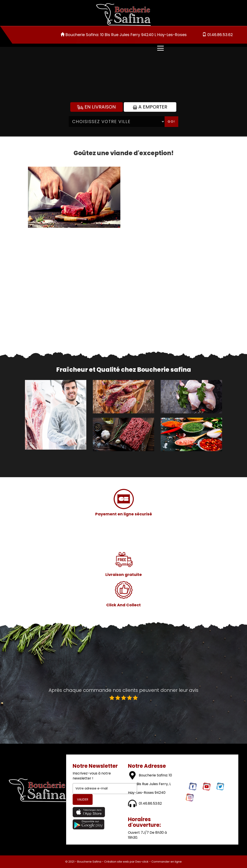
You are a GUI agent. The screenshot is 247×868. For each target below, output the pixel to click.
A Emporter (150, 107)
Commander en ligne (167, 862)
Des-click (142, 862)
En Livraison (97, 107)
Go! (171, 122)
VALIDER (83, 799)
